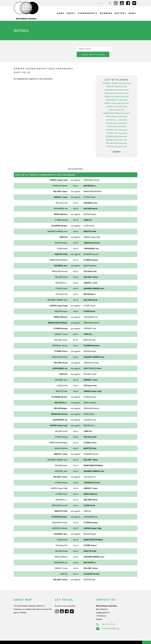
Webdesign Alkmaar (24, 640)
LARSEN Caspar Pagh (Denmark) (117, 98)
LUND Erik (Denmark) (117, 104)
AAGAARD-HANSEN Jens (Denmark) (117, 78)
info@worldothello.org (108, 623)
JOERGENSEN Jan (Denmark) (117, 94)
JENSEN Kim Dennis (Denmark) (117, 91)
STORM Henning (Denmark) (117, 131)
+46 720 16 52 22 (106, 619)
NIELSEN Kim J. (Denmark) (117, 114)
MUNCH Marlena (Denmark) (117, 111)
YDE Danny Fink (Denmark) (117, 141)
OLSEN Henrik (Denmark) (117, 121)
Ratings (121, 13)
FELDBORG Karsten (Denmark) (117, 84)
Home (61, 13)
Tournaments (88, 13)
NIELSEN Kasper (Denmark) (117, 118)
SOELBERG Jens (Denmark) (117, 124)
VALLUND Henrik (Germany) (117, 138)
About (71, 13)
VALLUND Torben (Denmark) (117, 134)
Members (106, 13)
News (132, 13)
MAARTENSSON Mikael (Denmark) (117, 108)
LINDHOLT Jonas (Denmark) (117, 101)
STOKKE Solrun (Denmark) (117, 128)
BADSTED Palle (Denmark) (117, 81)
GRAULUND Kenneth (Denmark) (117, 88)
